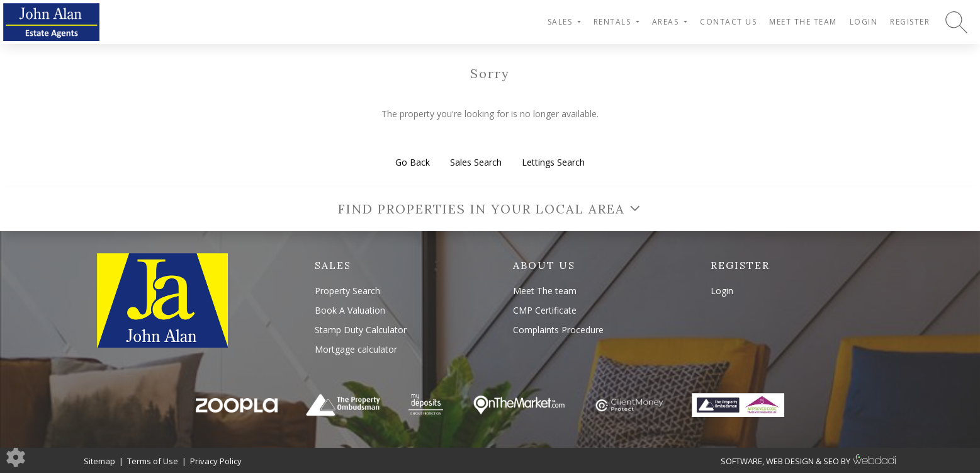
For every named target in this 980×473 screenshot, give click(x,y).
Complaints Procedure (558, 330)
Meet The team (803, 22)
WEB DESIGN (790, 461)
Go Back (413, 162)
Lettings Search (553, 162)
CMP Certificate (545, 310)
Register (910, 22)
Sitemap (99, 461)
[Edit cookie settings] (16, 456)
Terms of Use (153, 461)
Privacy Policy (216, 461)
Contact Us (728, 22)
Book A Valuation (350, 310)
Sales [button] (561, 22)
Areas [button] (667, 22)
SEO (831, 461)
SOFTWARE (741, 461)
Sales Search (476, 162)
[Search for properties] (956, 22)
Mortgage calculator (356, 349)
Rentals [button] (614, 22)
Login (864, 22)
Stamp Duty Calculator (361, 330)
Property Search (347, 291)
